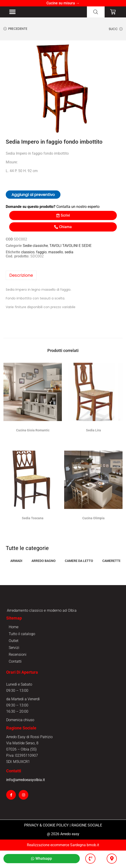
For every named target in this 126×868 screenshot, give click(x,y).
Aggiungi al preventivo (33, 198)
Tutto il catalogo (22, 651)
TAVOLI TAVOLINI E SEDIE (70, 249)
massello (56, 255)
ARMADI (16, 564)
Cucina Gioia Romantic (33, 433)
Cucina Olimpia (93, 521)
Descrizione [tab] (21, 278)
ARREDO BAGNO (44, 564)
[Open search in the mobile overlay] (96, 13)
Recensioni (18, 672)
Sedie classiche (35, 249)
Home (14, 644)
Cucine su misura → (63, 3)
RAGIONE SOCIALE (87, 843)
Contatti (15, 679)
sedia (69, 255)
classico (28, 255)
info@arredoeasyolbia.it (26, 797)
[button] (12, 13)
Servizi (14, 665)
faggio (41, 255)
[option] (63, 92)
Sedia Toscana (33, 521)
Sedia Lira (93, 433)
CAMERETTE (112, 564)
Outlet (14, 658)
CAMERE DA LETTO (79, 564)
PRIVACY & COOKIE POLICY (46, 843)
